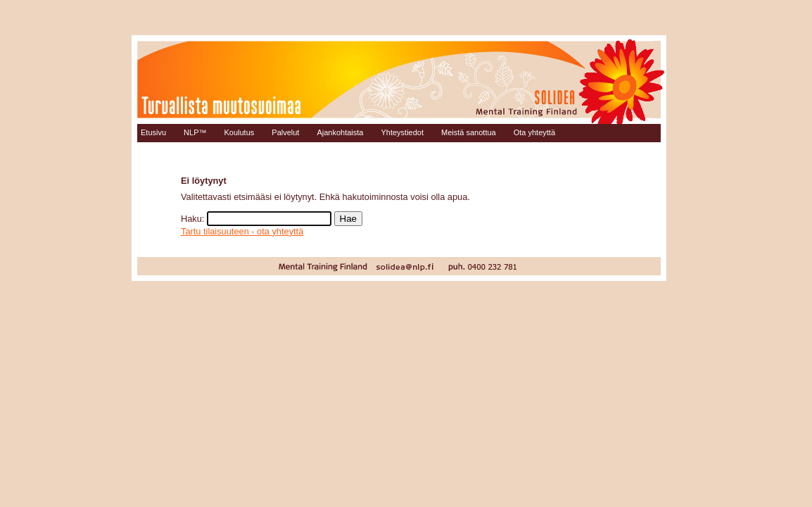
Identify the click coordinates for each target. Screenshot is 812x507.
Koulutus (239, 132)
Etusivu (153, 132)
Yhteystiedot (402, 132)
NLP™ (195, 132)
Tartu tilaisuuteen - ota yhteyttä (242, 231)
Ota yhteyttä (534, 132)
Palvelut (285, 132)
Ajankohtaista (340, 132)
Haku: (192, 219)
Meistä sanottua (469, 132)
